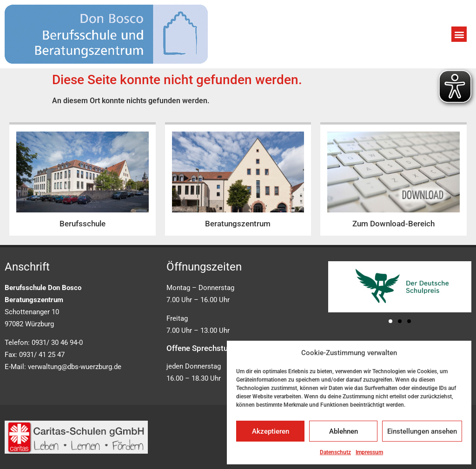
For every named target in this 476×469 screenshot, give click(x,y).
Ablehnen (344, 431)
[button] (459, 34)
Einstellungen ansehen (422, 431)
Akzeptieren (271, 431)
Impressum (369, 452)
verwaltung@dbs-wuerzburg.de (75, 367)
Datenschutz (335, 452)
